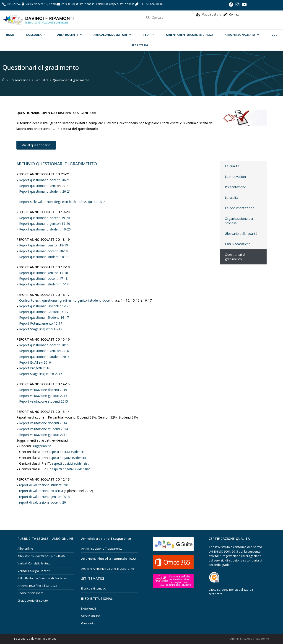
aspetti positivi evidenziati (68, 452)
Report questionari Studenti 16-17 (44, 317)
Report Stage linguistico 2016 (41, 374)
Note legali (88, 608)
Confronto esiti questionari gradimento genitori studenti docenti (66, 300)
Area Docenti (69, 35)
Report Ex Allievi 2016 (35, 362)
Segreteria (142, 45)
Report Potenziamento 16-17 (41, 323)
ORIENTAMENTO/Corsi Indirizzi (189, 35)
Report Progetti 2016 (35, 368)
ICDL (274, 35)
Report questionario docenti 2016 (44, 345)
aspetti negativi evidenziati (68, 458)
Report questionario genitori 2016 (44, 351)
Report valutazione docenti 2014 (43, 423)
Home (10, 35)
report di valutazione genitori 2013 (44, 497)
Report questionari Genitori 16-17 (44, 312)
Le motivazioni (236, 177)
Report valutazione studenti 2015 (44, 401)
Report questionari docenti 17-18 (43, 278)
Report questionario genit (38, 186)
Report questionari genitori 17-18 (44, 273)
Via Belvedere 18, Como (41, 4)
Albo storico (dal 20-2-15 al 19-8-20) (41, 556)
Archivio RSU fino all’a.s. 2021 (37, 586)
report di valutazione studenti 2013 (45, 485)
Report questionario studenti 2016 (44, 357)
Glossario (88, 623)
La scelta (231, 198)
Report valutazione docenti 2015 (43, 390)
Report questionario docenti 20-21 (44, 180)
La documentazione (240, 208)
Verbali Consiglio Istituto (34, 563)
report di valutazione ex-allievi (41, 491)
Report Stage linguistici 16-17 (41, 329)
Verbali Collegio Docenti (34, 571)
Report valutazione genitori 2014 (43, 435)
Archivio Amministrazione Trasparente (108, 569)
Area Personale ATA (242, 35)
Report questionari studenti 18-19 (44, 257)
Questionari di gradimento (235, 257)
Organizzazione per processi (239, 221)
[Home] (4, 80)
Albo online (25, 548)
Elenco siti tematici (94, 588)
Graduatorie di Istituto (33, 600)
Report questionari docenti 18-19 (43, 251)
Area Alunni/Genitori (112, 35)
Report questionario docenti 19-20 (44, 218)
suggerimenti (42, 446)
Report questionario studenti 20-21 (45, 191)
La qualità (232, 166)
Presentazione (235, 187)
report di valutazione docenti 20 (43, 502)
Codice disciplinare (31, 593)
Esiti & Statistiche (238, 244)
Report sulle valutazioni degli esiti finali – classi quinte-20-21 (63, 202)
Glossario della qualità (241, 234)
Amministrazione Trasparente (102, 548)
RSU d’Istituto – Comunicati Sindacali (42, 578)
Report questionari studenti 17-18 (44, 284)
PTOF (148, 35)
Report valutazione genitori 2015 (43, 396)
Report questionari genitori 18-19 (44, 245)
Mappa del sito (212, 14)
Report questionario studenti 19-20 (45, 229)
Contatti (234, 14)
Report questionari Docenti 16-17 (44, 306)
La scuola (36, 35)
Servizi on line (91, 616)
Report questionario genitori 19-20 (45, 224)
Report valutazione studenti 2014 (44, 429)
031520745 (14, 4)
